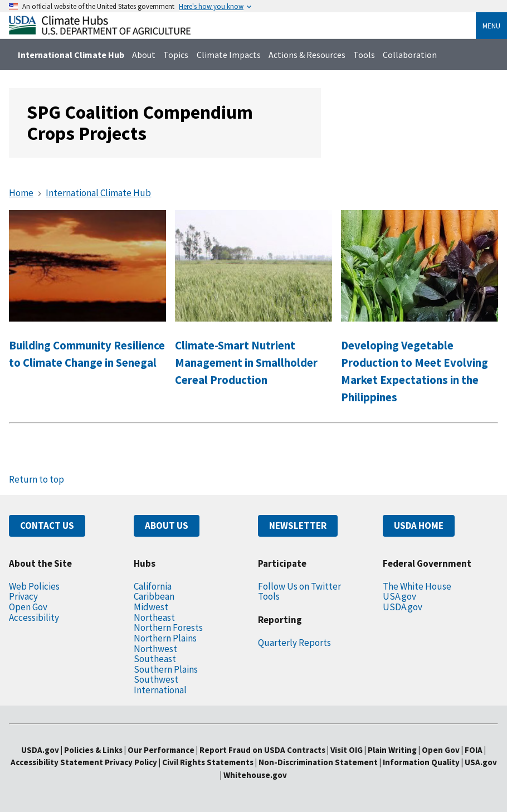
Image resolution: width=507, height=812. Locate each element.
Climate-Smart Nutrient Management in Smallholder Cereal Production (246, 363)
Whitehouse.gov (255, 775)
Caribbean (154, 596)
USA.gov (399, 596)
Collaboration (410, 55)
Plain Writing (393, 750)
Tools (364, 55)
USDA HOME (419, 526)
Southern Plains (166, 669)
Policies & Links (93, 750)
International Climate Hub (71, 55)
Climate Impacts (229, 55)
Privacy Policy (131, 762)
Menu (491, 26)
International (160, 690)
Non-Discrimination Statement (318, 762)
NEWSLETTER (298, 526)
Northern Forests (168, 628)
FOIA (474, 750)
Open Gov (28, 607)
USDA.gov (403, 607)
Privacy (23, 596)
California (153, 586)
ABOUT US (167, 526)
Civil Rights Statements (209, 762)
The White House (417, 586)
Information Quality (421, 762)
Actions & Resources (307, 55)
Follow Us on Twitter (299, 586)
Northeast (154, 617)
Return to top (36, 479)
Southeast (155, 659)
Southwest (156, 679)
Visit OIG (347, 750)
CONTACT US (47, 526)
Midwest (151, 607)
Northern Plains (165, 638)
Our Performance (161, 750)
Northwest (155, 649)
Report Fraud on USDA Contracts (262, 750)
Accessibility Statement (57, 762)
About (144, 55)
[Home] (100, 31)
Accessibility (34, 617)
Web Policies (34, 586)
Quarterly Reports (294, 643)
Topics (176, 55)
